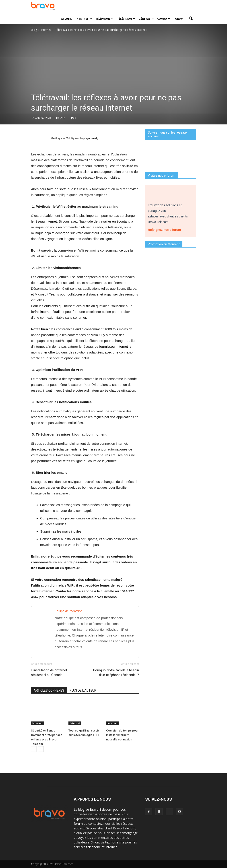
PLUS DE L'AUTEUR (83, 690)
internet (51, 221)
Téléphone (104, 19)
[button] (191, 19)
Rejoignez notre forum (166, 229)
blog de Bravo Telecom (96, 809)
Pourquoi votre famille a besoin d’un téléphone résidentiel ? (116, 673)
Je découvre (171, 339)
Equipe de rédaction (69, 611)
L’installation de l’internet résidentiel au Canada (49, 673)
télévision (115, 227)
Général (146, 19)
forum (79, 824)
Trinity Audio (75, 138)
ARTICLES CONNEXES (49, 690)
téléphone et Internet (102, 847)
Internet (84, 19)
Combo (164, 19)
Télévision (126, 19)
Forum (179, 19)
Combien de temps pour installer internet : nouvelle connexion (122, 735)
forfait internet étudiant (48, 312)
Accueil (66, 19)
